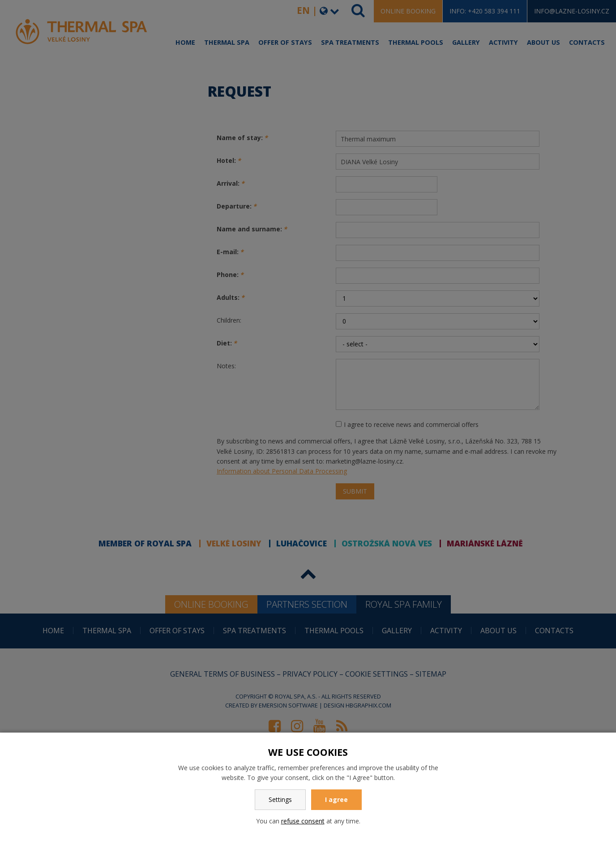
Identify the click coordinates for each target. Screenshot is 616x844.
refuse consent (303, 821)
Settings (280, 799)
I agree (336, 799)
